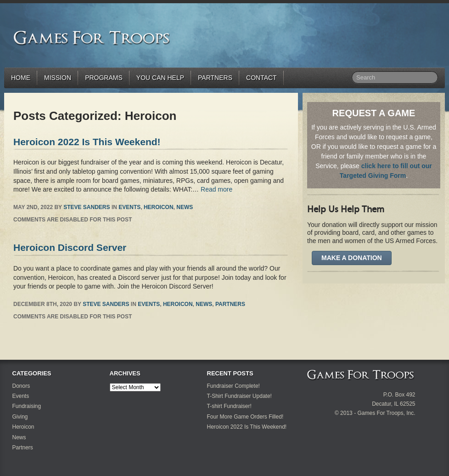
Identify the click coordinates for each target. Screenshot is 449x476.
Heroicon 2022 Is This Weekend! (87, 142)
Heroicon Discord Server (70, 247)
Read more (216, 189)
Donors (21, 386)
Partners (215, 78)
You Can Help (160, 78)
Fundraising (27, 406)
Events (129, 207)
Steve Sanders (87, 207)
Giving (20, 417)
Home (21, 78)
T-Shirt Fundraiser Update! (239, 396)
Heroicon (159, 207)
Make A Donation (352, 258)
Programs (104, 78)
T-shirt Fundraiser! (229, 406)
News (185, 207)
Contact (261, 78)
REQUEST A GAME (374, 113)
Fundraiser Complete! (233, 386)
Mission (58, 78)
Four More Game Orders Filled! (245, 417)
